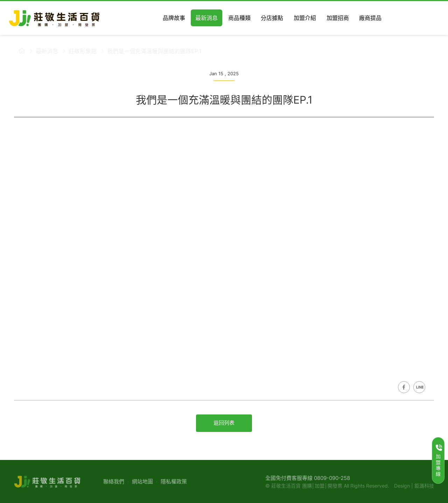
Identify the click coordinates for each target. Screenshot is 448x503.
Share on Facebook (404, 387)
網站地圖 (142, 481)
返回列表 (224, 423)
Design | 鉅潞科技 (414, 486)
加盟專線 (439, 461)
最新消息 (43, 51)
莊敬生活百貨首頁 (17, 51)
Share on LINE (419, 387)
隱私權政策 (174, 481)
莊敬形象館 (78, 51)
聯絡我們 (114, 481)
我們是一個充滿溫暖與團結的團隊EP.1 (150, 51)
